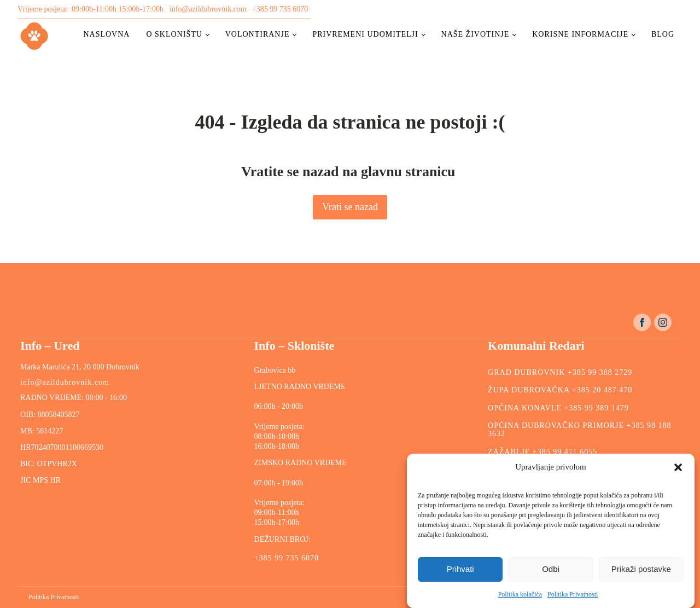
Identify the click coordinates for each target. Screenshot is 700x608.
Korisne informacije (580, 34)
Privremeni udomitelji (365, 34)
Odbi (551, 569)
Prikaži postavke (641, 569)
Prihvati (460, 569)
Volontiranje (258, 34)
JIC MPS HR (41, 480)
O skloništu (174, 34)
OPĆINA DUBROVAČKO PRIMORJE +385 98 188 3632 (579, 430)
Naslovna (106, 34)
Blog (663, 34)
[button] (678, 467)
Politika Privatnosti (573, 594)
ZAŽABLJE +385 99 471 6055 (542, 452)
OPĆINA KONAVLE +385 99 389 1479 (558, 408)
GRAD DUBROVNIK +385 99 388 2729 (560, 372)
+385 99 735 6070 (280, 9)
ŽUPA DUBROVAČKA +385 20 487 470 (560, 390)
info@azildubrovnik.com (208, 9)
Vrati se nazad (350, 207)
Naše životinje (476, 34)
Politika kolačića (520, 594)
